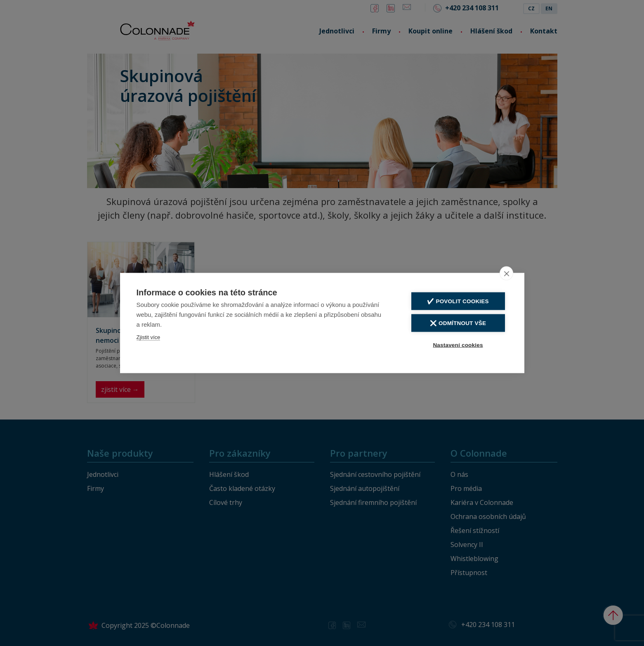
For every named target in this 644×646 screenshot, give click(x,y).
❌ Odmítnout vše (458, 323)
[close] (506, 273)
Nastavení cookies (458, 345)
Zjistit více (149, 337)
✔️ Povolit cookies (458, 301)
